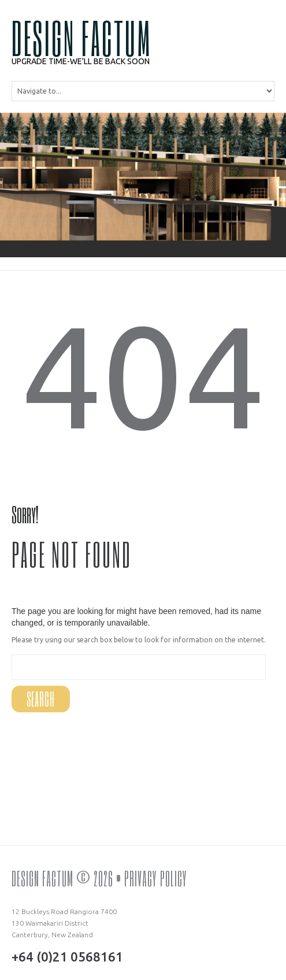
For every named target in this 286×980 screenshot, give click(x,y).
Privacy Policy (156, 878)
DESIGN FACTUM (82, 37)
